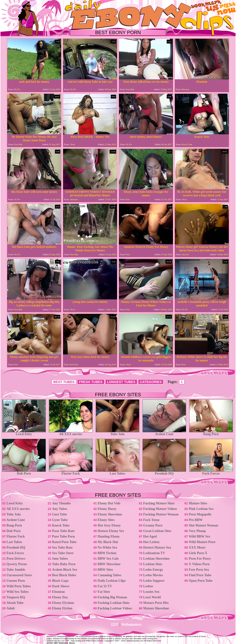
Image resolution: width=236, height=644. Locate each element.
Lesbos (148, 586)
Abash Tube (15, 603)
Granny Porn (153, 525)
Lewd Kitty (24, 433)
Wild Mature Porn (202, 542)
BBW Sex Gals (108, 559)
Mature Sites (198, 503)
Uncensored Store (19, 575)
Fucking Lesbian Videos (115, 608)
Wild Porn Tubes (19, 586)
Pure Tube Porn (63, 536)
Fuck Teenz (151, 520)
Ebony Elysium (63, 603)
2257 (115, 624)
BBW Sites (105, 570)
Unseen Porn (16, 581)
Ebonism (58, 592)
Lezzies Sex (151, 592)
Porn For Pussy (200, 559)
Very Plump (197, 531)
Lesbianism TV (154, 553)
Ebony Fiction (62, 608)
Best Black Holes (64, 575)
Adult (11, 608)
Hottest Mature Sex (157, 548)
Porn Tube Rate (63, 531)
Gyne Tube (60, 520)
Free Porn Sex (199, 570)
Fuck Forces (211, 472)
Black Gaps (60, 581)
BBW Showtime (109, 564)
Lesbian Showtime (156, 559)
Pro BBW (196, 520)
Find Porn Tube (200, 575)
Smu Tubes (60, 559)
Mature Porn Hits (156, 603)
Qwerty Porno (17, 564)
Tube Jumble (16, 570)
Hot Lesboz (151, 542)
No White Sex (107, 548)
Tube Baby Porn (64, 564)
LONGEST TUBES (121, 382)
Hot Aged (150, 536)
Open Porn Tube (201, 581)
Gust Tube (59, 514)
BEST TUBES (64, 382)
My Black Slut (108, 542)
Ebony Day (60, 597)
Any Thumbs (61, 503)
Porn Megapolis (200, 514)
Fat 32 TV (105, 586)
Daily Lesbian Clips (112, 581)
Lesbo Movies (153, 575)
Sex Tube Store (63, 553)
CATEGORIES (151, 382)
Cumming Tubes (109, 575)
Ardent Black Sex (65, 570)
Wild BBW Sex (200, 536)
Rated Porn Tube (64, 542)
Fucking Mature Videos (160, 509)
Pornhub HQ (164, 472)
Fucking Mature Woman (161, 514)
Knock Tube (61, 525)
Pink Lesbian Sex (201, 509)
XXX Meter (197, 548)
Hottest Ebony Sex (111, 531)
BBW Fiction (107, 553)
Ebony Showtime (110, 514)
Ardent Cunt (164, 433)
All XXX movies (71, 433)
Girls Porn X (198, 553)
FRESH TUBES (91, 382)
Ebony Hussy (107, 509)
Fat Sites (104, 592)
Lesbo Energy (153, 570)
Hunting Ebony (109, 536)
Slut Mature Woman (203, 525)
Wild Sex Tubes (18, 592)
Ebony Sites (106, 520)
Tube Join (118, 433)
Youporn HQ (16, 597)
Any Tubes (60, 509)
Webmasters (131, 624)
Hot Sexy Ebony (109, 525)
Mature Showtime (156, 608)
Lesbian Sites (153, 564)
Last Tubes (118, 472)
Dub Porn (24, 472)
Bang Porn (211, 433)
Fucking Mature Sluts (159, 503)
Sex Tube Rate (62, 548)
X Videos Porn (199, 564)
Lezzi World (152, 597)
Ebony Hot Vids (109, 503)
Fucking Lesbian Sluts (114, 603)
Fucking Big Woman (112, 597)
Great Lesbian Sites (157, 531)
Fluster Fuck (71, 472)
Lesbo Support (154, 581)
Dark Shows (61, 586)
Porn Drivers (16, 559)
